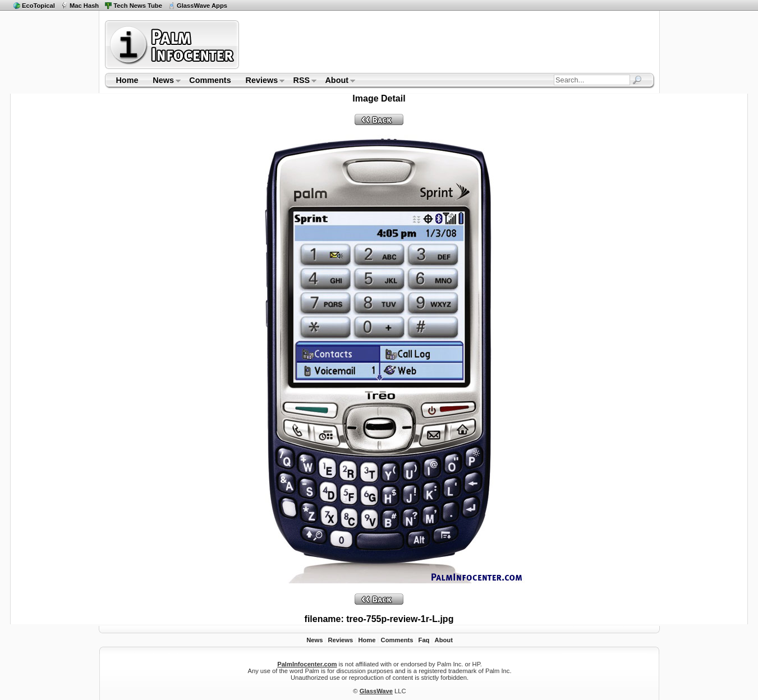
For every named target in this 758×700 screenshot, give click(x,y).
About (337, 81)
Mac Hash (84, 6)
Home (127, 80)
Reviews (262, 81)
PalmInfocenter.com (307, 664)
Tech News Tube (138, 6)
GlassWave (376, 691)
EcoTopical (38, 6)
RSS (302, 81)
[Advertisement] (448, 44)
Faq (424, 640)
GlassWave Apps (202, 6)
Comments (210, 80)
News (163, 81)
